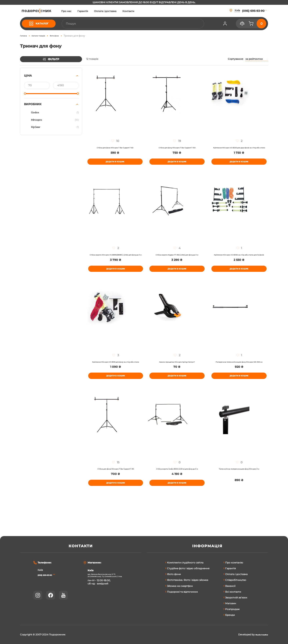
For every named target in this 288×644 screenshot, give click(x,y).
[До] (66, 85)
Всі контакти (233, 592)
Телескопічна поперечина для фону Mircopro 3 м (239, 491)
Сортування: (236, 59)
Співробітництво (236, 580)
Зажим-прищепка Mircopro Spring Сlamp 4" (177, 376)
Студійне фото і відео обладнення (188, 568)
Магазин (231, 603)
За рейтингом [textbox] (254, 59)
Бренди (230, 615)
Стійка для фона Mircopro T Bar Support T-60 (115, 148)
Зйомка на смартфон (180, 586)
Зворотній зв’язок (236, 598)
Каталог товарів (45, 36)
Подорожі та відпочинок (182, 592)
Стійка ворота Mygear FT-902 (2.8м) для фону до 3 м (177, 263)
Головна (25, 36)
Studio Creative (258, 635)
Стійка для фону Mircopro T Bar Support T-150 (177, 148)
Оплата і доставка (120, 11)
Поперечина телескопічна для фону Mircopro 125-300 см (239, 377)
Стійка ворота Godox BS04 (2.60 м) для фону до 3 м (177, 491)
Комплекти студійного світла (185, 563)
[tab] (51, 101)
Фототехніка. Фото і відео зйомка (188, 580)
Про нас (81, 11)
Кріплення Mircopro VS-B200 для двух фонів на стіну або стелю (239, 150)
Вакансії (230, 586)
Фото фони (67, 36)
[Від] (37, 85)
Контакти (143, 11)
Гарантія (97, 11)
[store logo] (44, 11)
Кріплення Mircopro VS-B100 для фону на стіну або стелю (116, 377)
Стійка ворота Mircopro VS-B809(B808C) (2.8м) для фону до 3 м (116, 263)
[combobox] (140, 24)
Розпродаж (232, 609)
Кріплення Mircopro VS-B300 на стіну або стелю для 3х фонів (239, 263)
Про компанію (234, 563)
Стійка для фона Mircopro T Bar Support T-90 (115, 489)
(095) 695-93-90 (49, 575)
